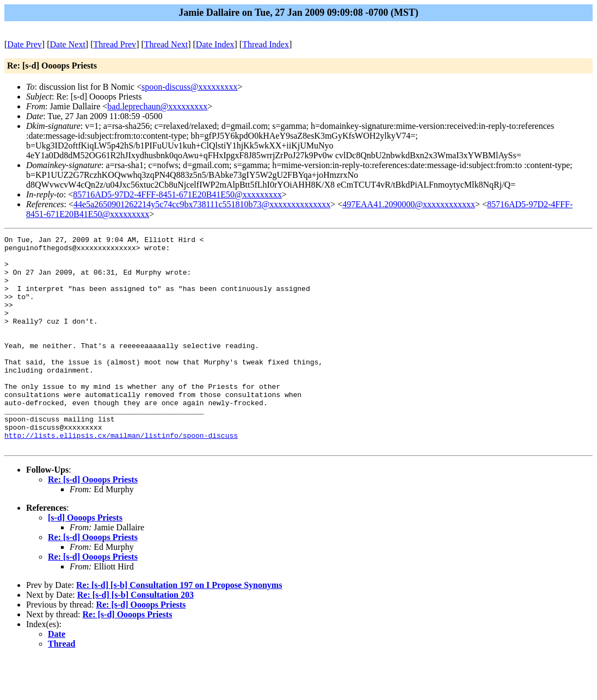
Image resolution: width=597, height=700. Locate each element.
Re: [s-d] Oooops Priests (93, 522)
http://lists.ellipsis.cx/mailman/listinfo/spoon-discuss (121, 476)
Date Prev (24, 44)
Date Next (68, 44)
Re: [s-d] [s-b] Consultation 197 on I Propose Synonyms (179, 627)
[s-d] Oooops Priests (85, 560)
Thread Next (166, 44)
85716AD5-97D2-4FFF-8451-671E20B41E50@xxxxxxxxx (177, 194)
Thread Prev (115, 44)
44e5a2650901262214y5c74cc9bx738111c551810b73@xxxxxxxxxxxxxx (202, 204)
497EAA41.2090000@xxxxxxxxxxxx (409, 204)
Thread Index (266, 44)
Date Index (215, 44)
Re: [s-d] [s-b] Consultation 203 (136, 637)
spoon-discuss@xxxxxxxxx (190, 87)
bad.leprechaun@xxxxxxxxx (157, 106)
